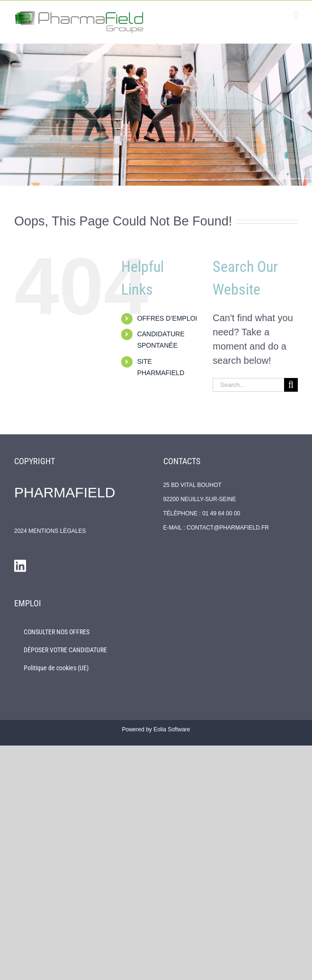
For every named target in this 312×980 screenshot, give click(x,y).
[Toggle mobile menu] (296, 15)
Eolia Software (172, 729)
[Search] (291, 385)
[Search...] (248, 385)
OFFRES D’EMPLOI (167, 318)
